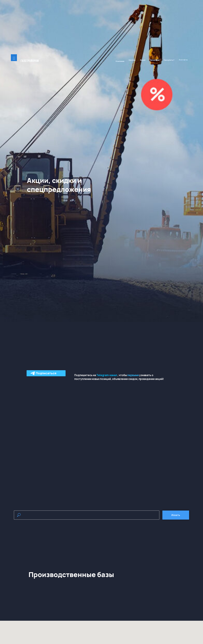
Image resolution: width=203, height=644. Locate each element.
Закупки (132, 60)
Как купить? (169, 60)
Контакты (183, 60)
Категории (155, 60)
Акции (143, 60)
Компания (120, 61)
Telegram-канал (107, 375)
